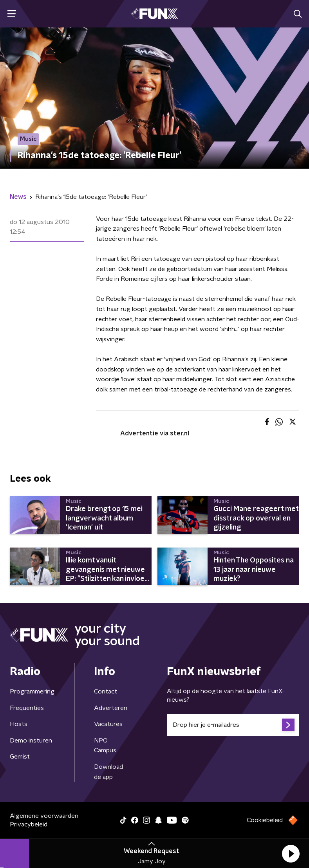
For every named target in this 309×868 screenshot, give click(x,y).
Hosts (19, 724)
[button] (291, 853)
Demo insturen (31, 741)
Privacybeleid (29, 824)
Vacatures (108, 724)
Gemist (20, 757)
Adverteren (111, 708)
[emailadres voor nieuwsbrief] (233, 725)
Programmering (32, 691)
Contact (106, 691)
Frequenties (27, 708)
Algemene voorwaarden (44, 816)
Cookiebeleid (265, 820)
